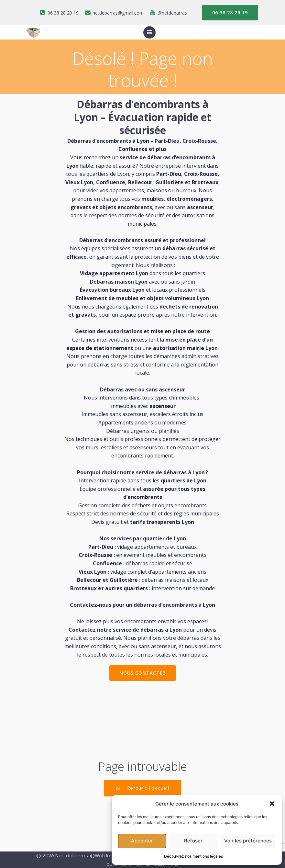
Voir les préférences (248, 841)
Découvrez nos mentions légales (193, 856)
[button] (272, 804)
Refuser (193, 841)
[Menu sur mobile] (149, 32)
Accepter (142, 841)
